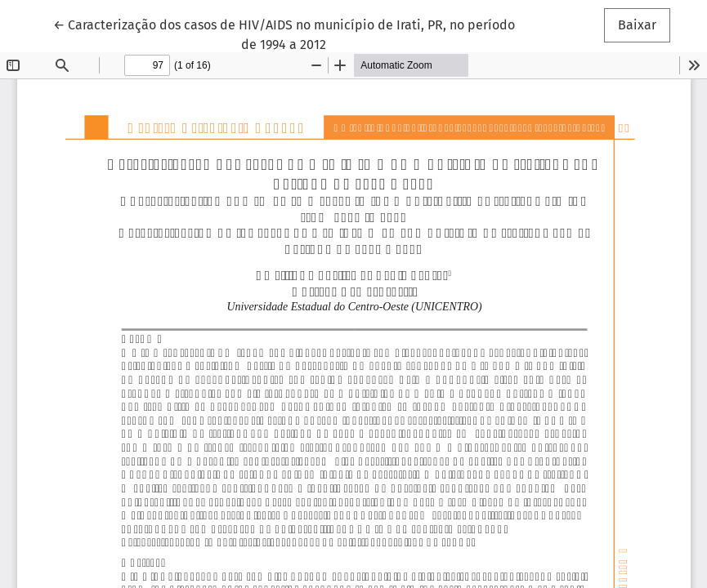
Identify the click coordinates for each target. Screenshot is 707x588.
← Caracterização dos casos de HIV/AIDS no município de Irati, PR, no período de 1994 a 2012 (284, 33)
